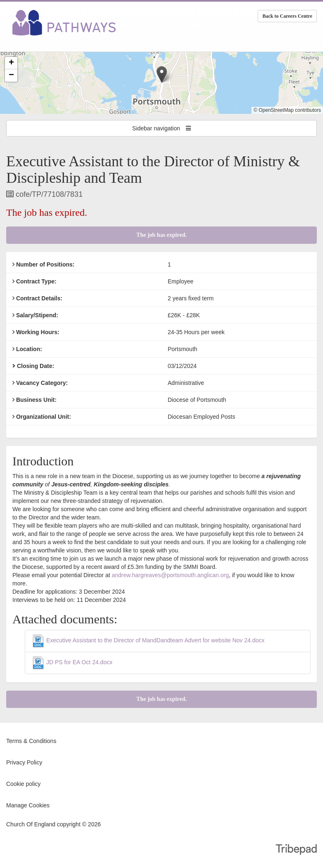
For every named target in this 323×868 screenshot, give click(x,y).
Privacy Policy (24, 762)
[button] (162, 74)
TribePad (296, 850)
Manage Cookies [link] (28, 805)
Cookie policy (23, 784)
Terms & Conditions (31, 741)
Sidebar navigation (161, 128)
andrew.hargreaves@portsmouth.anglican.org (170, 575)
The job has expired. (161, 235)
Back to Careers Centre (287, 16)
